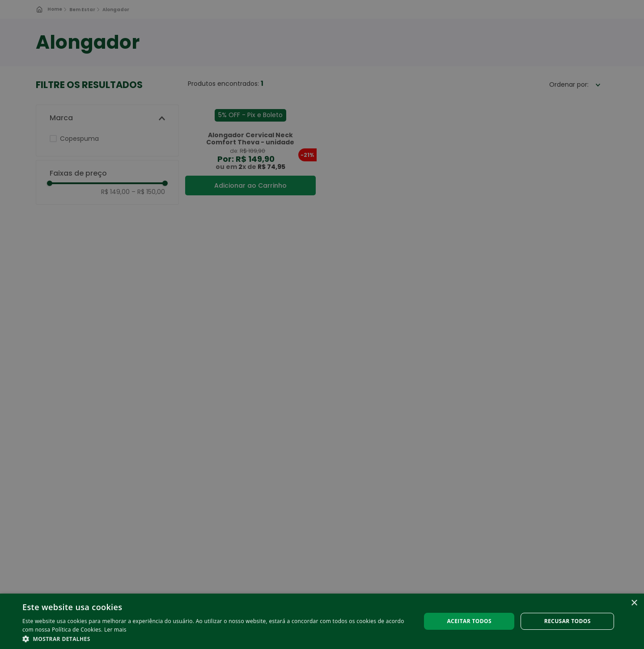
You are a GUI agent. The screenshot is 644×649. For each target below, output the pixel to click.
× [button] (634, 603)
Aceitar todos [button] (469, 621)
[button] (216, 638)
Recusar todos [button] (568, 621)
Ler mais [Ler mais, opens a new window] (115, 630)
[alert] (322, 324)
